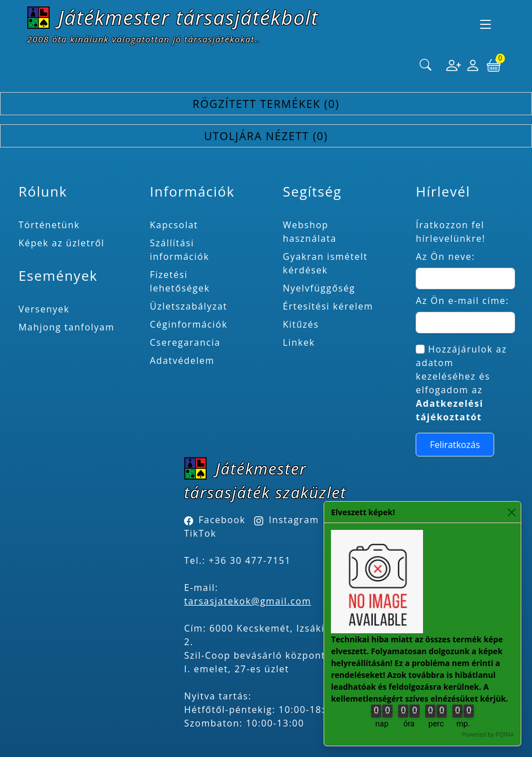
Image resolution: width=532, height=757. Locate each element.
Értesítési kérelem (328, 306)
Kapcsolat (174, 225)
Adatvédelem (182, 360)
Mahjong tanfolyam (67, 327)
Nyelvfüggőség (319, 288)
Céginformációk (189, 324)
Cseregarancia (185, 342)
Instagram (294, 520)
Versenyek (44, 309)
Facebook (222, 520)
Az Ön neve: (445, 256)
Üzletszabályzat (188, 306)
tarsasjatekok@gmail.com (248, 601)
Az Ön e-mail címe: (462, 301)
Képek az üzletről (62, 243)
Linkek (299, 342)
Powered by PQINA (488, 735)
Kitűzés (301, 324)
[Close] (511, 512)
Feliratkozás (455, 445)
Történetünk (49, 225)
